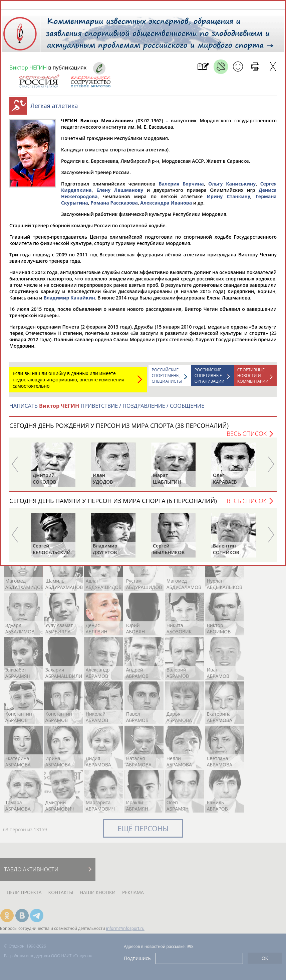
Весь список (247, 437)
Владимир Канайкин (69, 301)
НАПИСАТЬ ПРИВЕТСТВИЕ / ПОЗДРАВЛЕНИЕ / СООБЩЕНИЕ (107, 409)
